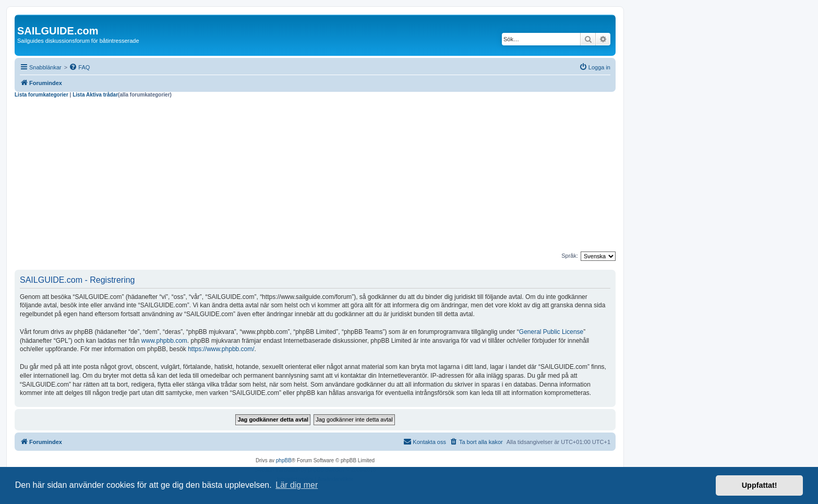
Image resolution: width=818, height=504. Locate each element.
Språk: (570, 256)
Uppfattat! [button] (760, 485)
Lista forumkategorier (41, 95)
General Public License (551, 332)
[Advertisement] (315, 176)
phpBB (284, 460)
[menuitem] (79, 67)
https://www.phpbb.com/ (221, 349)
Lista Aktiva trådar (95, 95)
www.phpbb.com (164, 341)
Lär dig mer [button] (297, 485)
